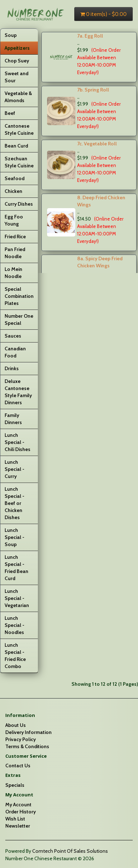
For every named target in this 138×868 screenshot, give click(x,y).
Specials (15, 785)
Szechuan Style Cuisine (19, 162)
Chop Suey (17, 61)
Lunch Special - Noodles (15, 625)
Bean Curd (16, 146)
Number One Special (19, 319)
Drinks (12, 368)
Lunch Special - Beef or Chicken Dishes (15, 503)
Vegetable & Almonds (18, 97)
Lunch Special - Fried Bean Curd (16, 568)
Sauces (13, 336)
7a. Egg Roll (90, 36)
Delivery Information (28, 732)
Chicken (13, 191)
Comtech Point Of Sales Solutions (70, 851)
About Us (16, 725)
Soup (11, 35)
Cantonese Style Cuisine (19, 129)
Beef (10, 113)
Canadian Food (15, 352)
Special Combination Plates (19, 296)
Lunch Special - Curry (15, 469)
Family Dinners (13, 419)
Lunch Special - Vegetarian (17, 598)
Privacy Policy (21, 739)
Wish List (15, 819)
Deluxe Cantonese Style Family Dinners (18, 392)
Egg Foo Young (14, 220)
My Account (18, 805)
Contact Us (18, 766)
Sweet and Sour (16, 77)
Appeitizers (17, 48)
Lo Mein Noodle (13, 273)
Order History (21, 812)
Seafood (15, 178)
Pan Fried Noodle (15, 253)
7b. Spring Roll (93, 90)
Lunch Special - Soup (15, 537)
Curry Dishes (19, 204)
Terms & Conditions (27, 746)
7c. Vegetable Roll (97, 144)
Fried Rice (15, 237)
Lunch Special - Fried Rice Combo (15, 656)
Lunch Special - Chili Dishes (18, 442)
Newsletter (18, 826)
